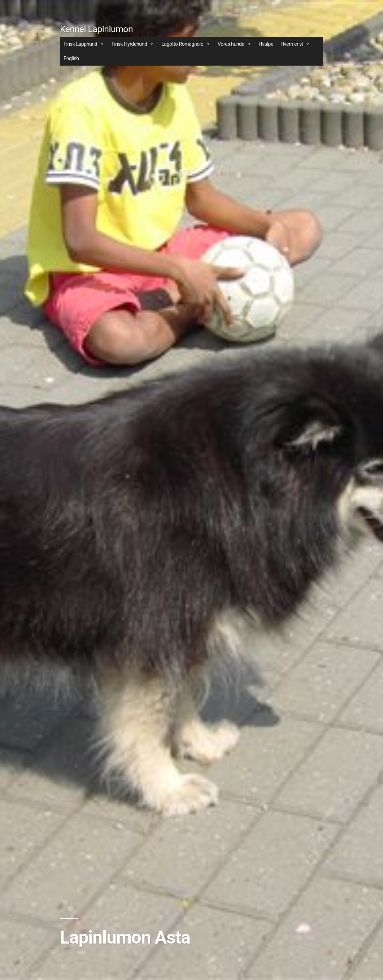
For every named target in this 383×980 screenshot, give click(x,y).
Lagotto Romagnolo (186, 44)
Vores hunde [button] (234, 44)
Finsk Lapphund (84, 44)
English (71, 58)
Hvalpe (266, 44)
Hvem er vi (295, 44)
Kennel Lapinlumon (96, 29)
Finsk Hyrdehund (133, 44)
